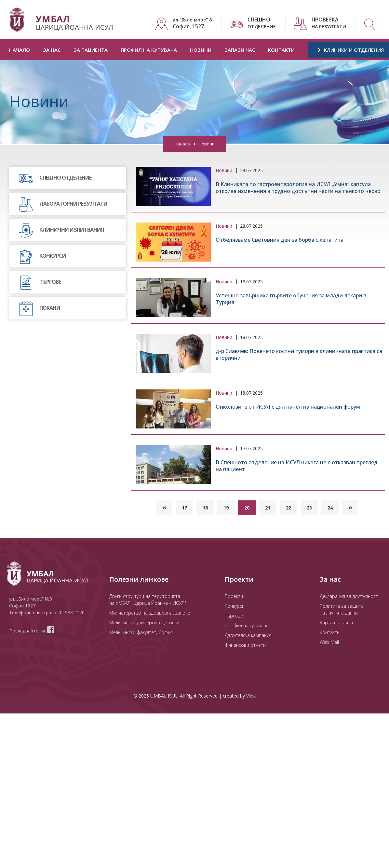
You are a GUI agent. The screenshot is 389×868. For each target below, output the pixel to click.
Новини (201, 50)
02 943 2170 (72, 612)
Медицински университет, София (145, 623)
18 (205, 508)
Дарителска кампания (248, 635)
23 (309, 508)
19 (226, 508)
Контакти (281, 50)
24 (330, 508)
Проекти (234, 596)
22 (288, 508)
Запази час (240, 50)
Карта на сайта (336, 623)
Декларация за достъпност (349, 596)
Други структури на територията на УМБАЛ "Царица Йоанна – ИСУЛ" (148, 600)
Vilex (251, 696)
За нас (52, 50)
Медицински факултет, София (141, 632)
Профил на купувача (149, 50)
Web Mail (329, 642)
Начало (20, 50)
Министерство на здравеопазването (150, 613)
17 (184, 508)
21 (268, 508)
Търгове (234, 616)
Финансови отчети (245, 645)
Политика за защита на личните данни (342, 609)
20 (247, 508)
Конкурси (235, 606)
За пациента (91, 50)
